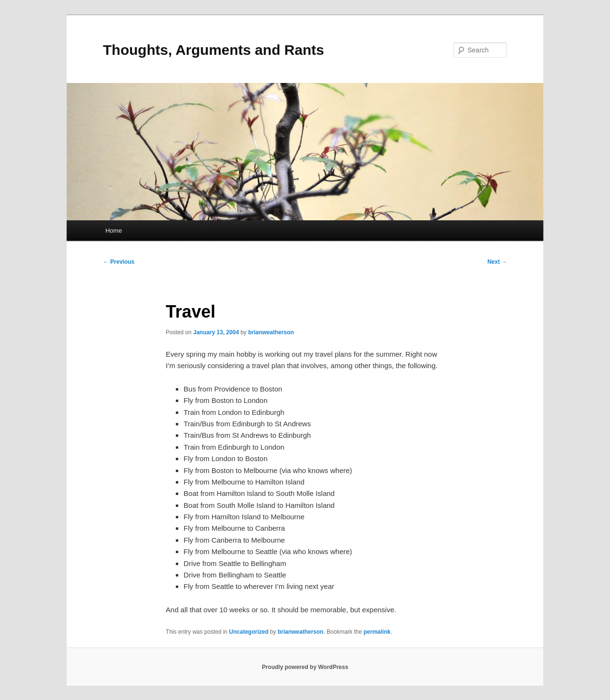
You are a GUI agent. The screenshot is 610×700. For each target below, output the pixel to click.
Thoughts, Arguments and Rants (213, 50)
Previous (119, 262)
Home (114, 231)
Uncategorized (249, 632)
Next (497, 262)
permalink (377, 632)
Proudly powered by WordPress (305, 667)
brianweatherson (271, 332)
